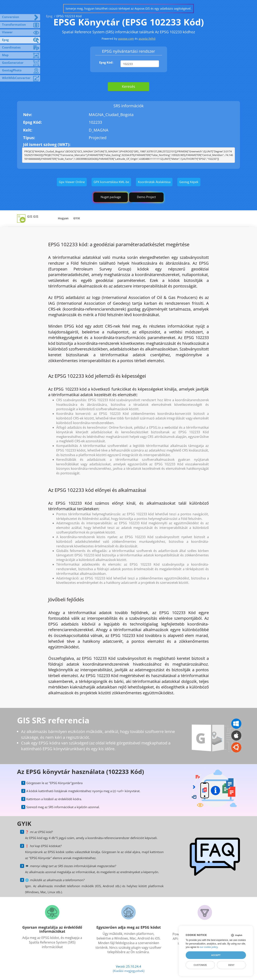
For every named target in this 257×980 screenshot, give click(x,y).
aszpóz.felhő (147, 39)
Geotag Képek (189, 182)
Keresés (128, 86)
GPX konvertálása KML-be (111, 182)
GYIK (77, 218)
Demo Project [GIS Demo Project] (146, 197)
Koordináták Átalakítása (154, 182)
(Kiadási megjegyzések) (129, 971)
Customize (200, 965)
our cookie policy (209, 947)
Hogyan (63, 218)
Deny (231, 965)
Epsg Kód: (106, 62)
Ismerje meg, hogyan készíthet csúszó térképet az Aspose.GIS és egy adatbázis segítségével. (128, 8)
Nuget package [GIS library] (111, 197)
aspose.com (126, 39)
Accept (216, 955)
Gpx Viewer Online (72, 182)
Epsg (49, 16)
